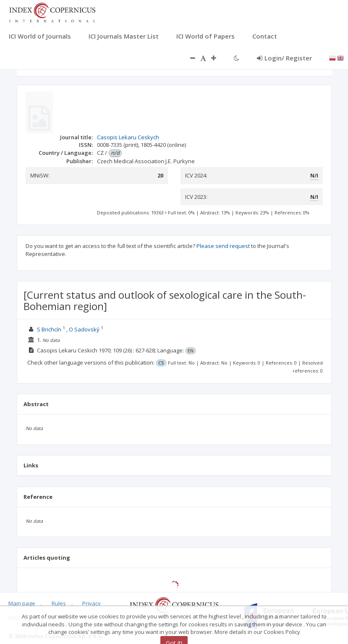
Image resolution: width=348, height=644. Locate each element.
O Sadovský (84, 329)
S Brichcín (49, 329)
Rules (59, 603)
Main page (22, 603)
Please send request (223, 246)
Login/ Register (284, 58)
